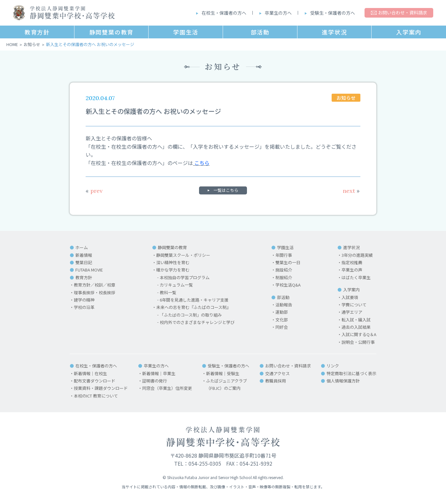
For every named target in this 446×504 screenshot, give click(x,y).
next (351, 191)
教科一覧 (168, 292)
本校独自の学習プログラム (185, 277)
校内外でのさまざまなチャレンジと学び (197, 322)
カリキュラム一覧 (176, 285)
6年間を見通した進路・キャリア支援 (194, 300)
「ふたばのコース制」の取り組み (191, 315)
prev (94, 191)
